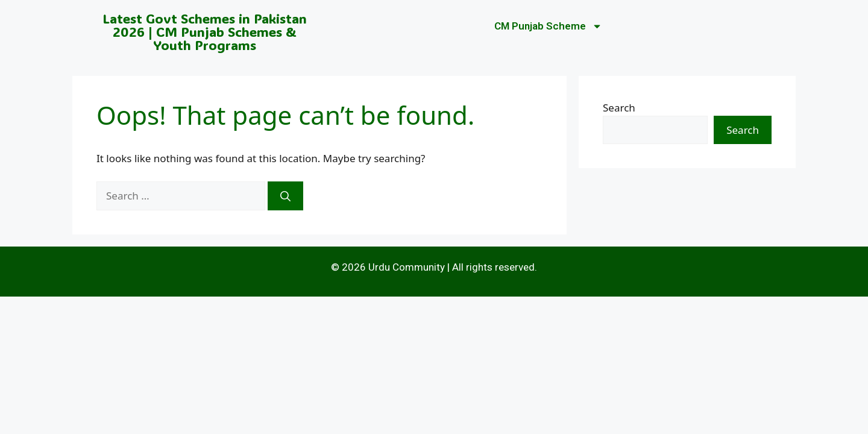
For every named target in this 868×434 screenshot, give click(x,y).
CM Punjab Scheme (548, 26)
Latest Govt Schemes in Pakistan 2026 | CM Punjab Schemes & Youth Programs (205, 32)
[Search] (285, 196)
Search (619, 108)
